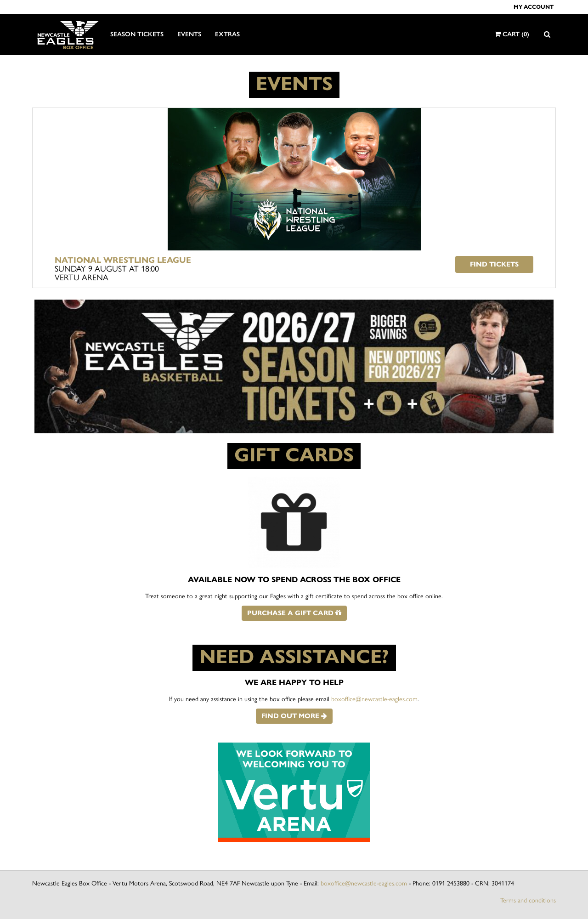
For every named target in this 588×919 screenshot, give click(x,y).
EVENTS (294, 84)
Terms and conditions (528, 900)
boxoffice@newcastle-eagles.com (374, 699)
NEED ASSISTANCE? (294, 657)
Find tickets (494, 264)
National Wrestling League (123, 260)
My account (534, 7)
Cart (512, 34)
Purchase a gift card (294, 613)
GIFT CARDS (294, 455)
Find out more (294, 716)
